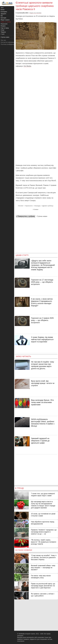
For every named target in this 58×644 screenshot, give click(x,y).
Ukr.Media (27, 66)
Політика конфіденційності (9, 44)
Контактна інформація (8, 42)
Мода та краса (5, 20)
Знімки (36, 209)
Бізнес (3, 10)
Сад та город (5, 28)
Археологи (29, 206)
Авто (2, 8)
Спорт (3, 30)
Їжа (2, 16)
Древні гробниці (48, 206)
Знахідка (38, 206)
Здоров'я (3, 14)
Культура (3, 18)
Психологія (4, 24)
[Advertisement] (36, 148)
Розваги (3, 26)
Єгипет (21, 206)
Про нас (3, 40)
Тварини (3, 32)
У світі (3, 34)
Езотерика (4, 12)
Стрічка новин (42, 216)
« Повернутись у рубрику (26, 216)
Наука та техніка (35, 13)
